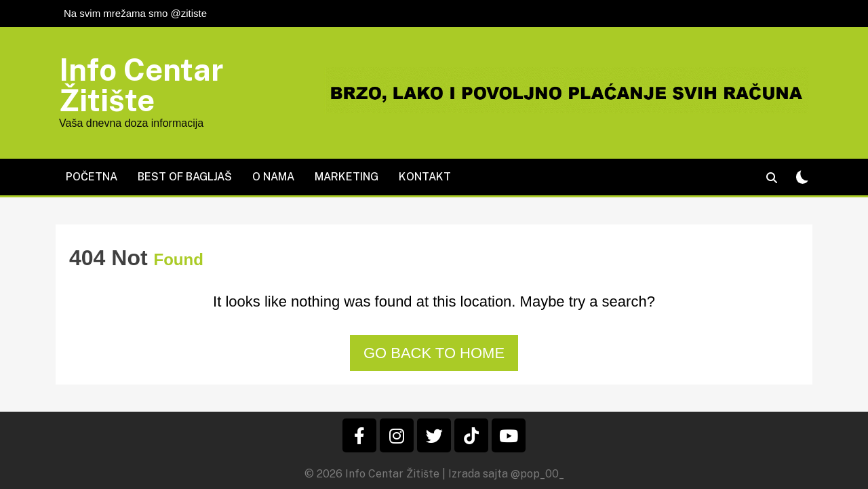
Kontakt (425, 177)
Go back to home (434, 353)
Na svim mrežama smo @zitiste (135, 13)
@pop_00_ (537, 474)
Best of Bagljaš (185, 177)
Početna (92, 177)
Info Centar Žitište (141, 85)
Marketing (347, 177)
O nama (273, 177)
